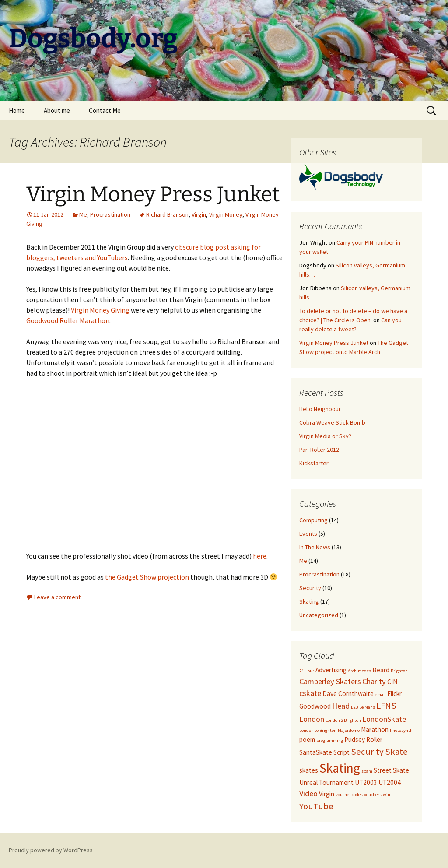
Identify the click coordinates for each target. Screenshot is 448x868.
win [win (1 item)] (387, 795)
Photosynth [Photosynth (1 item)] (401, 730)
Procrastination (110, 214)
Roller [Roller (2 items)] (374, 740)
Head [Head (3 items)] (341, 706)
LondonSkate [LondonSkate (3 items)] (384, 719)
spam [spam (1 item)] (367, 771)
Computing (313, 520)
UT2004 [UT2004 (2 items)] (390, 782)
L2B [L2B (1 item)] (354, 707)
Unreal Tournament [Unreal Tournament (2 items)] (326, 782)
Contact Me (105, 111)
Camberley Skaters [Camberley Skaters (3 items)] (330, 681)
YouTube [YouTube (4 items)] (316, 806)
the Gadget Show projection (147, 577)
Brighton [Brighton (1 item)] (399, 671)
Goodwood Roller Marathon (68, 320)
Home (17, 111)
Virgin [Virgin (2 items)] (327, 794)
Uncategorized (319, 615)
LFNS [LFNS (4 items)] (386, 706)
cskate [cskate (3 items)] (310, 693)
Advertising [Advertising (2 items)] (331, 670)
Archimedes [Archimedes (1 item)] (359, 671)
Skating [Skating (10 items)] (340, 768)
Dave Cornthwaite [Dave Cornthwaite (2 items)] (348, 694)
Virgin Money (226, 214)
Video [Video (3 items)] (308, 793)
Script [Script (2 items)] (341, 752)
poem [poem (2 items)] (307, 740)
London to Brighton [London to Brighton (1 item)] (318, 730)
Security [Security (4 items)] (367, 752)
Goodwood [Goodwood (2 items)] (315, 706)
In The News (315, 547)
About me (57, 111)
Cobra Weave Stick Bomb (332, 422)
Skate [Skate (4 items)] (396, 752)
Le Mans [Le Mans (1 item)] (367, 707)
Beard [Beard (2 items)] (381, 670)
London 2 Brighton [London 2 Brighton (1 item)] (343, 720)
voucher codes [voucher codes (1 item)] (349, 795)
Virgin (199, 214)
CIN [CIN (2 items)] (392, 682)
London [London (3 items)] (312, 719)
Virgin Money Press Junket (153, 194)
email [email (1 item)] (380, 694)
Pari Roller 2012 (319, 450)
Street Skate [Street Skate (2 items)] (391, 770)
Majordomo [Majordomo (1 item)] (349, 730)
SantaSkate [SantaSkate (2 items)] (316, 752)
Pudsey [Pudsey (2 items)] (355, 740)
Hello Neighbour (320, 409)
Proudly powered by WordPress (51, 850)
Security (310, 588)
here (260, 556)
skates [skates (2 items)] (309, 770)
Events (308, 534)
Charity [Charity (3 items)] (374, 681)
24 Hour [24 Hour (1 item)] (307, 671)
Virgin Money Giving (100, 310)
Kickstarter (314, 463)
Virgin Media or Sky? (325, 436)
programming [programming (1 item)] (330, 740)
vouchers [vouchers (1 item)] (373, 795)
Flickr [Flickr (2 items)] (394, 694)
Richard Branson (167, 214)
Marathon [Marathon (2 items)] (375, 729)
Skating (309, 601)
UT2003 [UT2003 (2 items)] (366, 782)
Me (83, 214)
